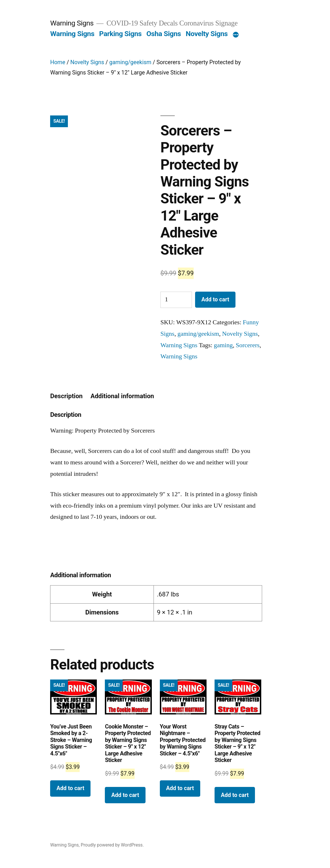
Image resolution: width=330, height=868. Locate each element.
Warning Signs (72, 23)
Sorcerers (248, 345)
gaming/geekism (130, 62)
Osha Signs (164, 34)
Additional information (122, 396)
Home (58, 62)
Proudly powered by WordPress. (112, 845)
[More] (236, 35)
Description (66, 396)
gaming (223, 345)
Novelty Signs (207, 34)
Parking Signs (120, 34)
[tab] (66, 396)
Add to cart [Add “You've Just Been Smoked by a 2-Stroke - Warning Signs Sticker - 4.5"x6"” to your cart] (70, 788)
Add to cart (215, 300)
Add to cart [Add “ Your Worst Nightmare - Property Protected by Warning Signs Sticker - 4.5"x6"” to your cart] (180, 788)
